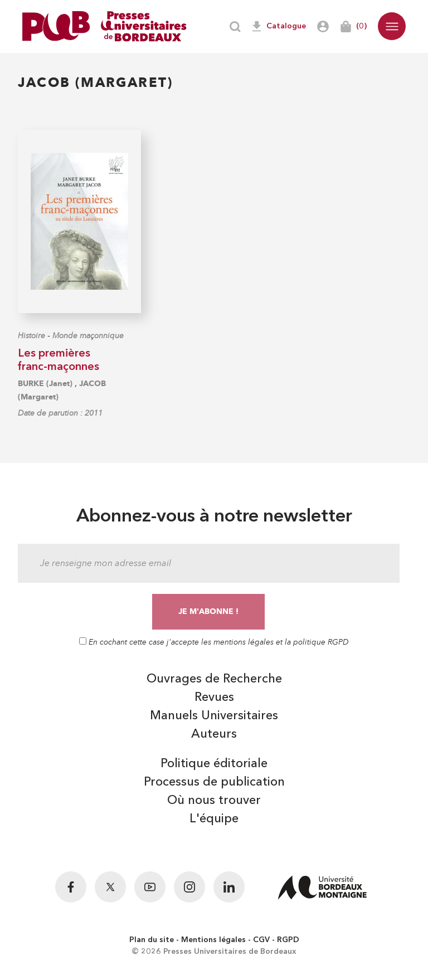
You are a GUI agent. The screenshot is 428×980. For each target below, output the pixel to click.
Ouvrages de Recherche (214, 679)
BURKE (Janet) (45, 384)
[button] (392, 26)
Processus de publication (214, 782)
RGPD (288, 940)
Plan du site (152, 940)
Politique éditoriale (214, 764)
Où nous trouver (214, 801)
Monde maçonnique (88, 336)
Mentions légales (213, 940)
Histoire (31, 336)
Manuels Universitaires (214, 716)
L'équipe (214, 819)
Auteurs (214, 734)
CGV (261, 940)
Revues (214, 698)
